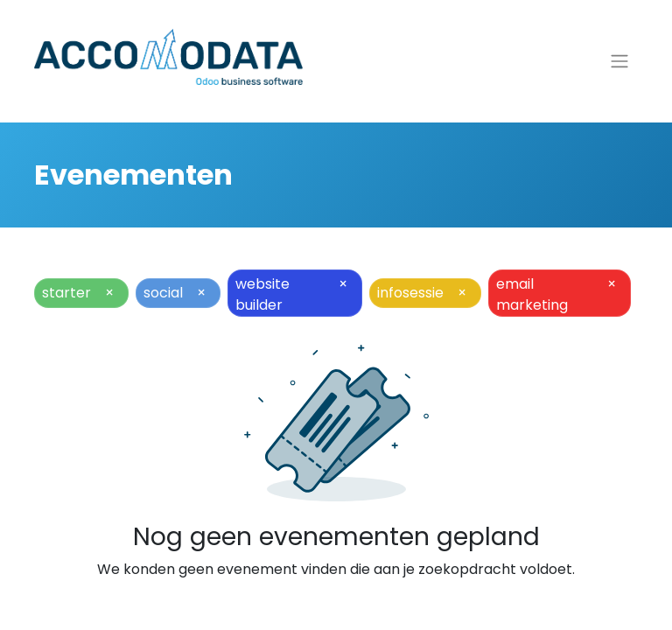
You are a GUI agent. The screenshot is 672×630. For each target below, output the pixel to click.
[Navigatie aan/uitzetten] (619, 62)
